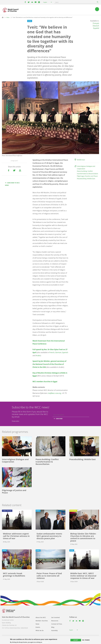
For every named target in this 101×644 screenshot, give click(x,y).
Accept (76, 640)
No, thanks (86, 640)
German (58, 352)
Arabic (38, 356)
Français (96, 23)
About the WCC (41, 617)
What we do (40, 630)
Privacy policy (15, 421)
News (8, 17)
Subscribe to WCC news (12, 184)
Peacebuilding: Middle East (86, 179)
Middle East (81, 160)
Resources (55, 621)
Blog (53, 627)
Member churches (42, 621)
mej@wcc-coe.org (54, 393)
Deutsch (96, 26)
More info (45, 642)
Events (38, 627)
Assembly (54, 630)
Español (96, 28)
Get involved (55, 617)
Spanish (65, 352)
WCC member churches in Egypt (45, 382)
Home (3, 17)
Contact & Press (57, 624)
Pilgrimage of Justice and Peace (87, 176)
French (52, 352)
